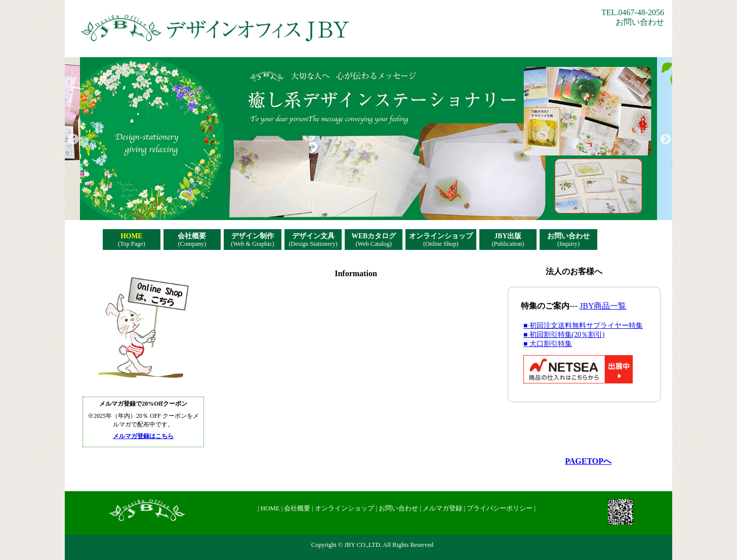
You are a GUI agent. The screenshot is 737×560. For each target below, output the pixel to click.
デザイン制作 (252, 240)
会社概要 (192, 240)
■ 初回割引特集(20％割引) (564, 335)
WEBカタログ (374, 240)
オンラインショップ (441, 240)
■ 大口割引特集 (548, 344)
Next (665, 139)
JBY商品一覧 (603, 306)
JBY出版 (508, 240)
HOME (132, 240)
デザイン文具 (313, 240)
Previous (72, 139)
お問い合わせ (640, 22)
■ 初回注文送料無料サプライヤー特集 (583, 326)
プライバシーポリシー (500, 508)
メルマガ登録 (443, 508)
